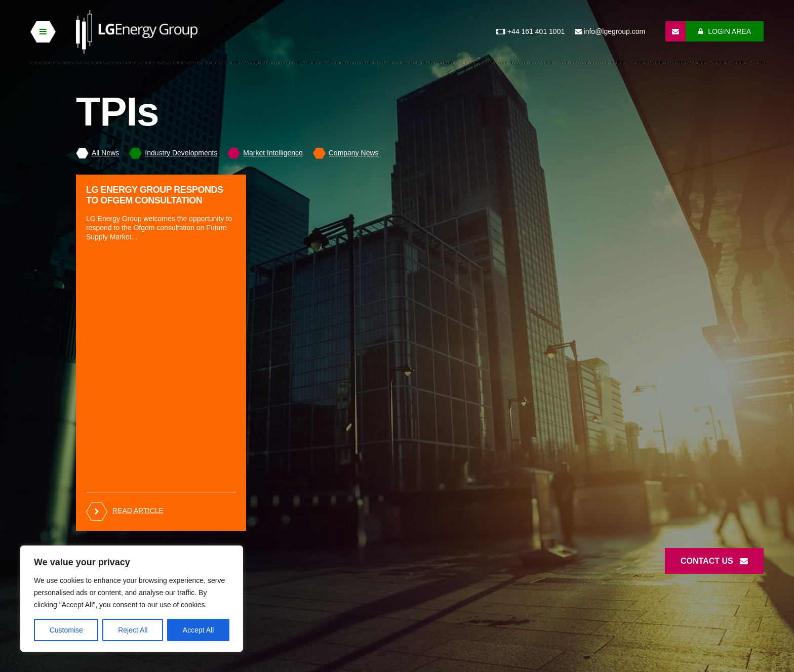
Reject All (133, 630)
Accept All (198, 630)
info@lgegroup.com (610, 31)
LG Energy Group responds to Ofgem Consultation (154, 195)
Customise (66, 630)
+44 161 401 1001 (532, 31)
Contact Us (714, 561)
